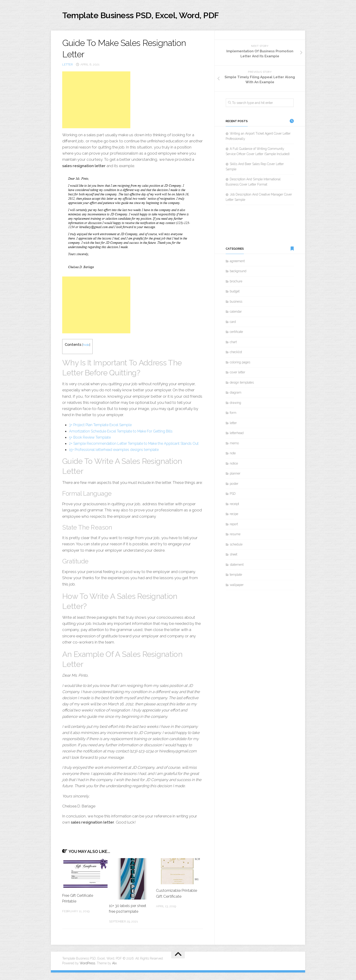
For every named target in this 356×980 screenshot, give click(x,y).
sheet (234, 556)
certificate (236, 333)
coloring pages (240, 364)
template (236, 576)
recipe (234, 515)
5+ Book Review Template (92, 438)
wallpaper (237, 586)
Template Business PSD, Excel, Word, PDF (153, 16)
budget (235, 293)
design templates (242, 384)
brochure (236, 283)
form (233, 414)
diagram (236, 394)
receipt (234, 505)
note (233, 455)
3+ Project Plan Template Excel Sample (103, 426)
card (233, 323)
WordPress (87, 971)
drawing (235, 404)
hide (86, 346)
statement (237, 566)
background (238, 272)
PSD (233, 495)
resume (235, 535)
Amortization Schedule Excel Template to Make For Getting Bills (125, 432)
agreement (237, 262)
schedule (236, 546)
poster (234, 485)
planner (235, 475)
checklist (236, 353)
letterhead (237, 434)
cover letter (237, 374)
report (234, 525)
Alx (114, 971)
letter (68, 66)
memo (234, 445)
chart (233, 343)
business (236, 303)
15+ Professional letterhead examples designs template (118, 457)
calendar (236, 313)
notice (234, 465)
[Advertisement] (96, 101)
